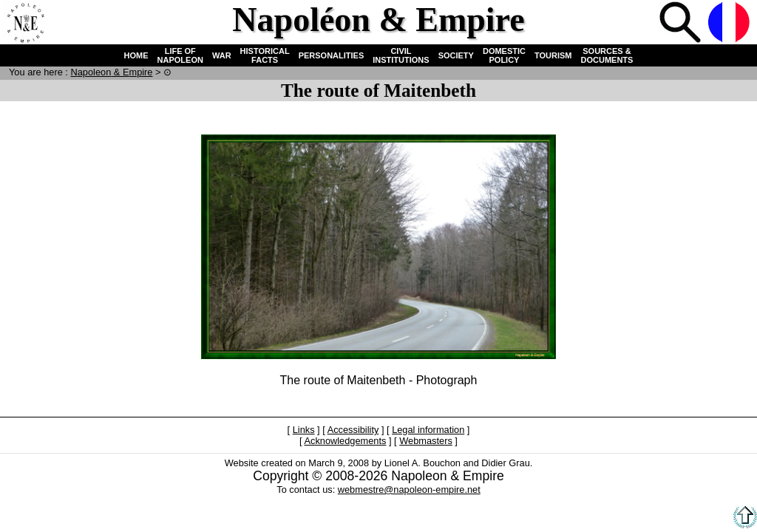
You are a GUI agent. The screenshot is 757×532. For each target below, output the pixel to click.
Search (682, 24)
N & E (111, 72)
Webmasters (426, 441)
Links (304, 430)
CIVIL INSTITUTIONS (401, 55)
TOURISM (553, 55)
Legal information (428, 430)
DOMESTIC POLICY (504, 55)
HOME (136, 55)
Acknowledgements (345, 441)
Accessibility (353, 430)
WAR (222, 55)
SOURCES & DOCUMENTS (607, 55)
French (730, 24)
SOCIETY (456, 55)
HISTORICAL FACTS (265, 55)
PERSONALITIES (332, 55)
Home (25, 24)
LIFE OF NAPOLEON (180, 55)
